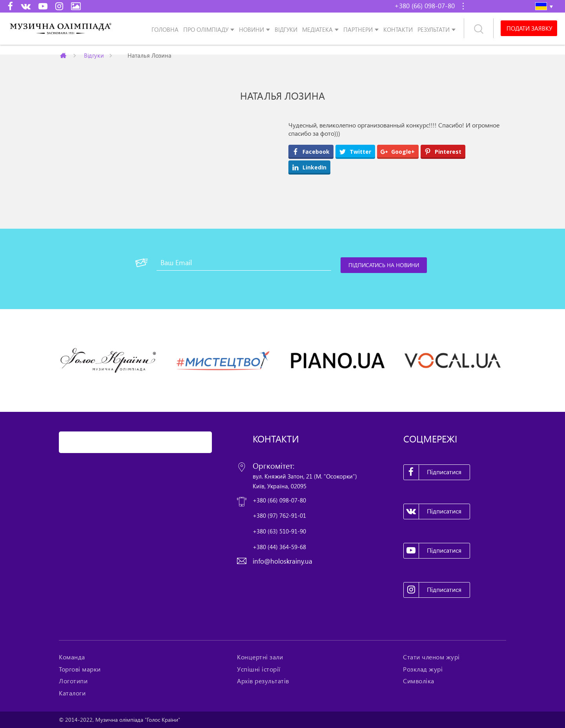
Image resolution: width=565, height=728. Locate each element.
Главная (64, 55)
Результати (434, 29)
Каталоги (72, 693)
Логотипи (73, 681)
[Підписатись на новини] (384, 265)
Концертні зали (260, 657)
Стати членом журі (431, 657)
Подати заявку (529, 28)
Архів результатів (263, 681)
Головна (165, 29)
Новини (252, 29)
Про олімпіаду (206, 29)
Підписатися (433, 472)
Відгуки (286, 29)
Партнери (358, 29)
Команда (72, 657)
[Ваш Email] (244, 263)
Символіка (419, 681)
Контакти (398, 29)
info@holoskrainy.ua (282, 561)
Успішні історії (259, 669)
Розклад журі (423, 669)
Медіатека (317, 29)
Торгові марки (80, 669)
